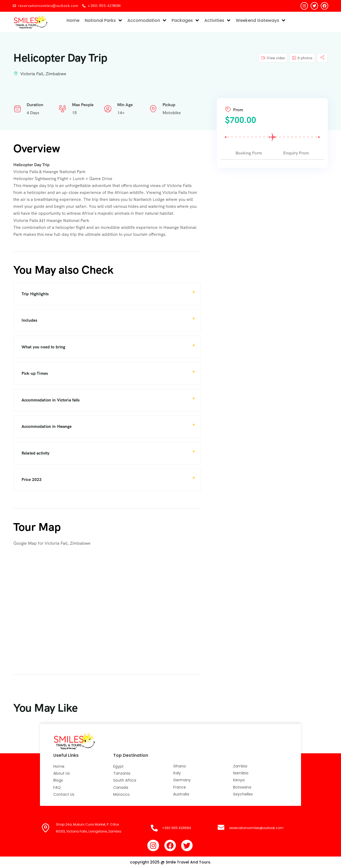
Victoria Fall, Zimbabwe (43, 74)
